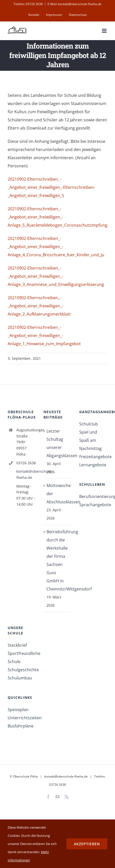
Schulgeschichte (22, 670)
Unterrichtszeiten (22, 718)
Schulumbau (20, 678)
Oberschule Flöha (25, 776)
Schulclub (89, 424)
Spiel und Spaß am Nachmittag (90, 440)
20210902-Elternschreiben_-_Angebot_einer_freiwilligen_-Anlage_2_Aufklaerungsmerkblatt (39, 306)
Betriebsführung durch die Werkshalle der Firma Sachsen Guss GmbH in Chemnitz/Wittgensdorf (58, 560)
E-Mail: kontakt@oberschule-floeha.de (74, 4)
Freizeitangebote (93, 457)
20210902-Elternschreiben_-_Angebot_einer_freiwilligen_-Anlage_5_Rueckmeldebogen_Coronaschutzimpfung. (58, 217)
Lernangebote (93, 465)
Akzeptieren (87, 844)
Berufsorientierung (93, 496)
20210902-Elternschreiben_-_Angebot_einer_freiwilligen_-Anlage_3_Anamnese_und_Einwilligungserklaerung (56, 276)
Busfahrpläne (21, 726)
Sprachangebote (93, 505)
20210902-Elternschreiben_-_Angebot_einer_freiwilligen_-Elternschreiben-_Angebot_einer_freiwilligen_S (51, 187)
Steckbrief (17, 645)
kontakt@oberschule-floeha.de (26, 474)
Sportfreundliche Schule (22, 657)
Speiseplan (18, 710)
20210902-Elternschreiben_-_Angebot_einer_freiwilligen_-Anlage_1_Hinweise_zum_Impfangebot (44, 335)
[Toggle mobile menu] (105, 31)
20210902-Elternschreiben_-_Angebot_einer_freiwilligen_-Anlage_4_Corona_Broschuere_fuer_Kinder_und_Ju (56, 247)
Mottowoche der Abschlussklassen (58, 494)
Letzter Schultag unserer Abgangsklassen (58, 443)
